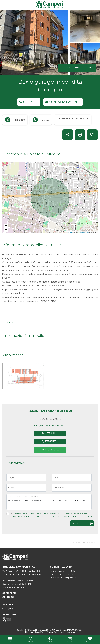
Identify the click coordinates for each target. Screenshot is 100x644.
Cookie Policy (40, 632)
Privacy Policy (53, 632)
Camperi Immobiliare (50, 411)
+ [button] (6, 226)
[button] (8, 322)
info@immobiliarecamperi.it (50, 426)
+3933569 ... (50, 450)
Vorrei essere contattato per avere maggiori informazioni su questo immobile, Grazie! (49, 502)
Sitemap (30, 632)
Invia (75, 523)
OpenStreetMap (84, 232)
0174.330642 (72, 571)
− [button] (6, 230)
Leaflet (70, 232)
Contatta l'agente (63, 102)
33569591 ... (50, 442)
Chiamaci (29, 102)
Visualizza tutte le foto (77, 68)
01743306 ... (50, 433)
